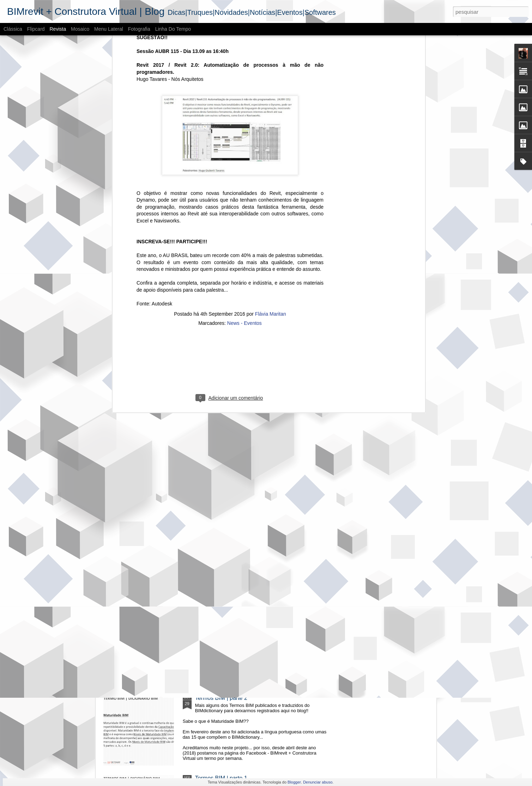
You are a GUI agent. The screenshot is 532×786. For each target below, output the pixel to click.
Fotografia (139, 29)
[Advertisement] (230, 208)
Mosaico (80, 29)
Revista (58, 29)
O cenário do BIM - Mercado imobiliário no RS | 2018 (261, 538)
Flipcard (36, 29)
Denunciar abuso (318, 782)
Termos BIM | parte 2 (221, 698)
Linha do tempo (173, 29)
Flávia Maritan (271, 153)
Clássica (13, 29)
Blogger (294, 782)
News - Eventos (244, 162)
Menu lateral (109, 29)
